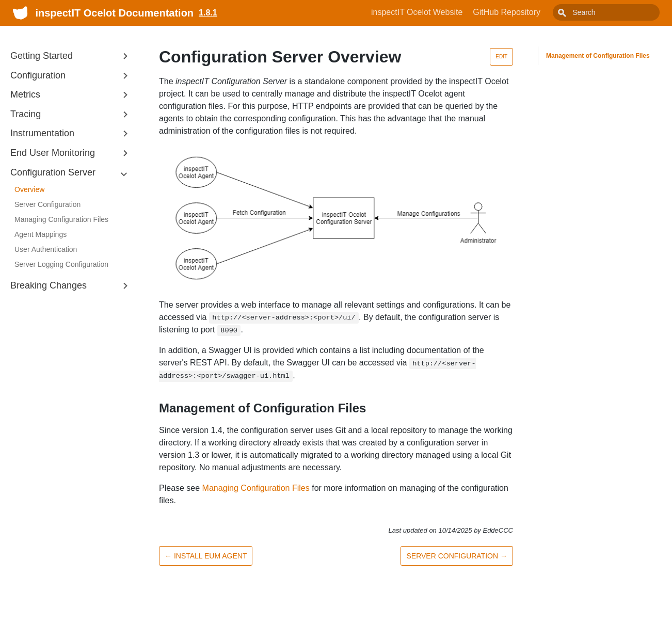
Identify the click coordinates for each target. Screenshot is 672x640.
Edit (501, 57)
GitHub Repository (530, 12)
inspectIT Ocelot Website (440, 12)
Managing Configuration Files (61, 219)
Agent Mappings (41, 234)
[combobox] (618, 12)
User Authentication (46, 249)
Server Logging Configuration (61, 264)
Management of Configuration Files (598, 56)
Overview (29, 189)
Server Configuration (47, 204)
